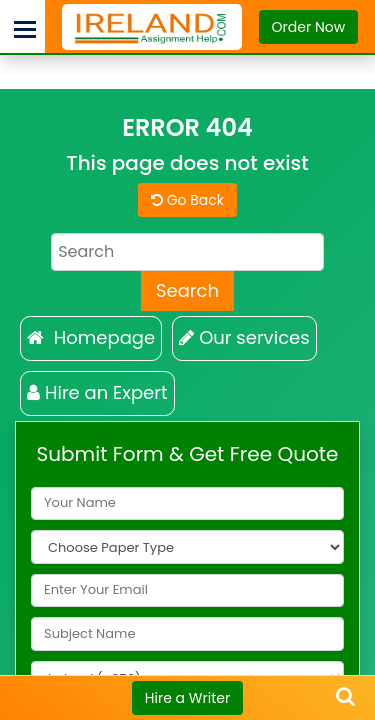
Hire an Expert (97, 392)
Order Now (309, 27)
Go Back (187, 200)
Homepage (91, 337)
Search (187, 290)
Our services (244, 337)
